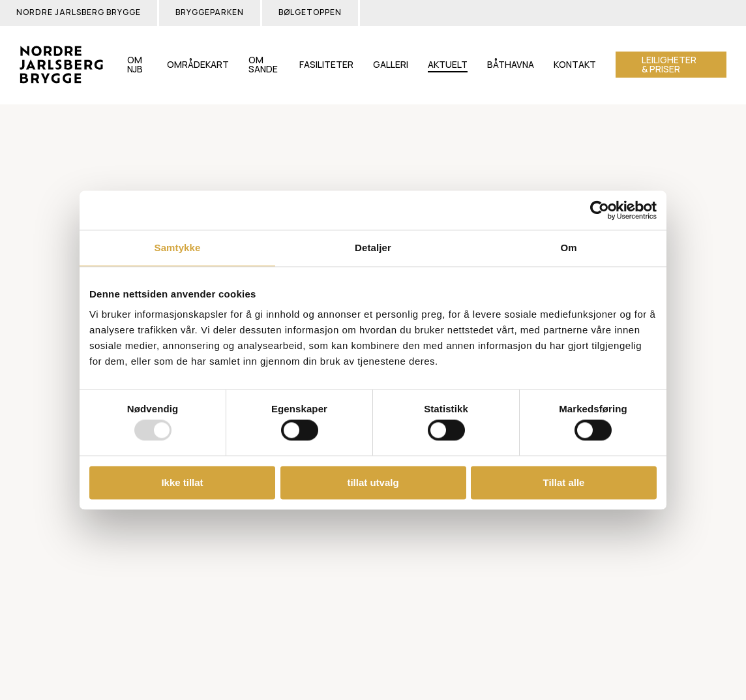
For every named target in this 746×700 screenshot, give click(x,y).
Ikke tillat (182, 482)
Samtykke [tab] (178, 248)
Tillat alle (564, 482)
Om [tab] (568, 248)
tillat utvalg (373, 482)
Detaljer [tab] (373, 248)
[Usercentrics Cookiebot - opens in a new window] (600, 210)
